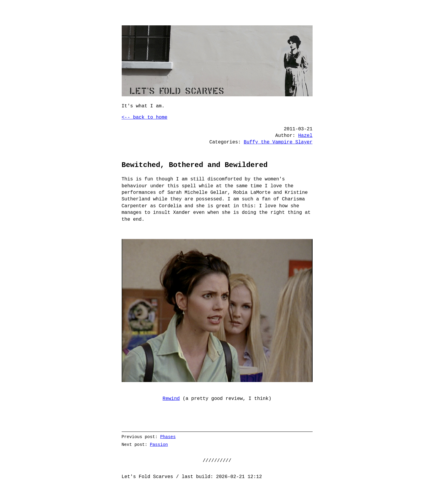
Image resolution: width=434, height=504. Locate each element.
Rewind (171, 399)
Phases (168, 437)
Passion (159, 445)
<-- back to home (145, 118)
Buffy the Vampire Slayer (278, 142)
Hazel (305, 136)
